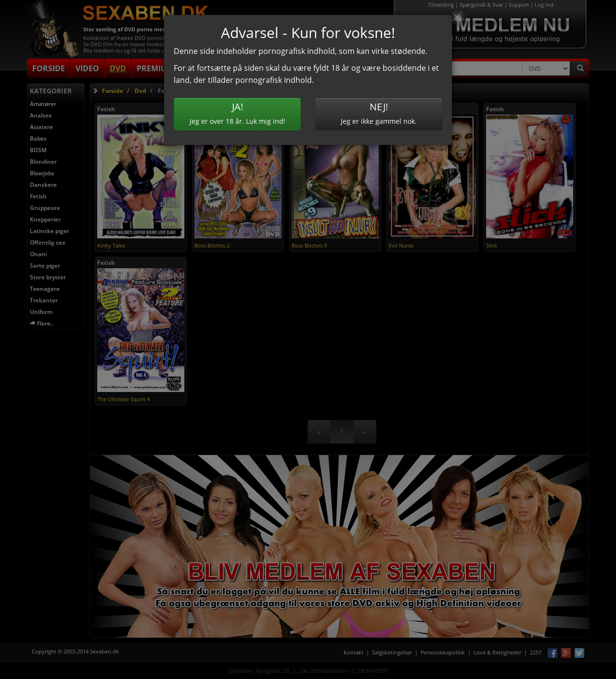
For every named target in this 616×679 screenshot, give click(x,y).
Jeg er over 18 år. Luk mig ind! (237, 113)
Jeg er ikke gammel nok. (379, 113)
